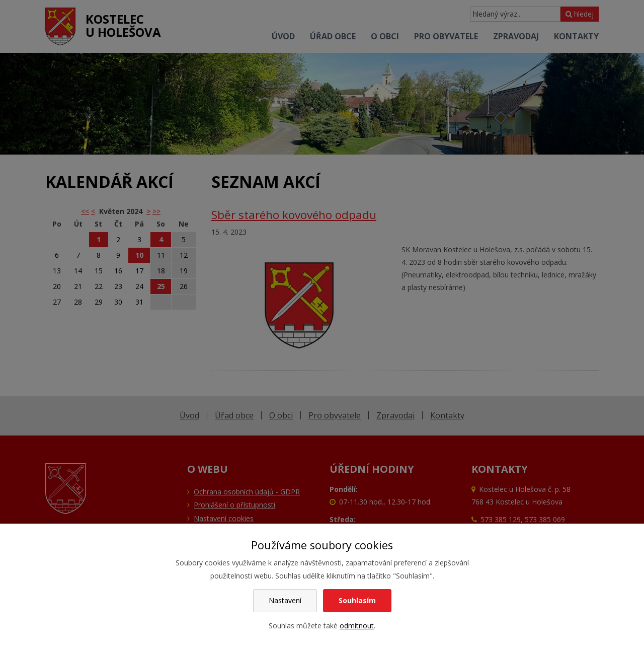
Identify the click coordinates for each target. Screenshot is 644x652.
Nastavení (285, 600)
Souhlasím (357, 600)
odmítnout (357, 626)
